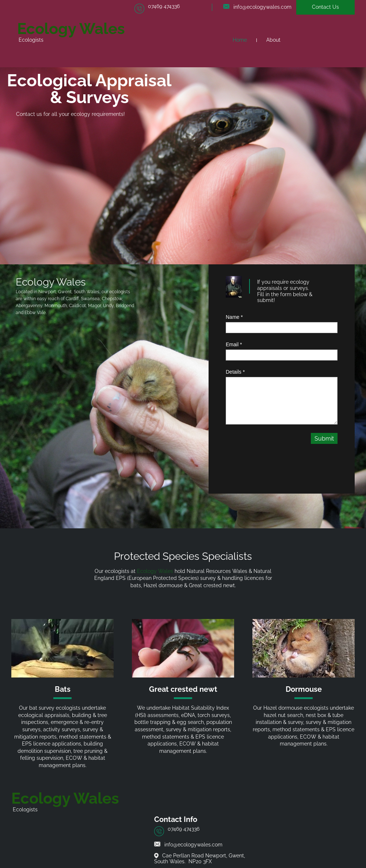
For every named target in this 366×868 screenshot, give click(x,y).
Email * (234, 344)
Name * (234, 317)
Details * (235, 372)
